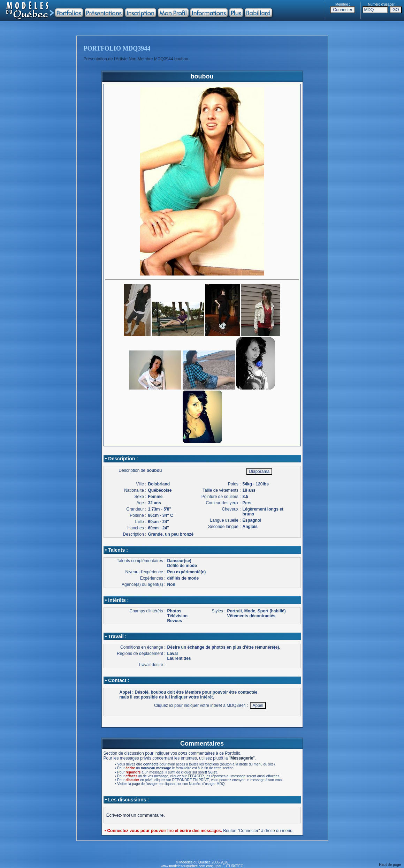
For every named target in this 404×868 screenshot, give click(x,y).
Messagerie (242, 758)
